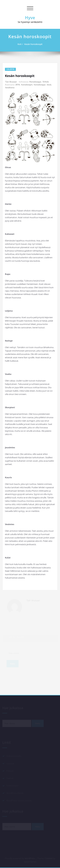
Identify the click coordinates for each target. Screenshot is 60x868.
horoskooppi (40, 85)
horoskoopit (27, 85)
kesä (49, 85)
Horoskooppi (35, 82)
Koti (21, 44)
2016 (18, 85)
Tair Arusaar (11, 82)
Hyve (30, 18)
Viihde (46, 82)
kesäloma (10, 88)
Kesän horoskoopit (35, 44)
